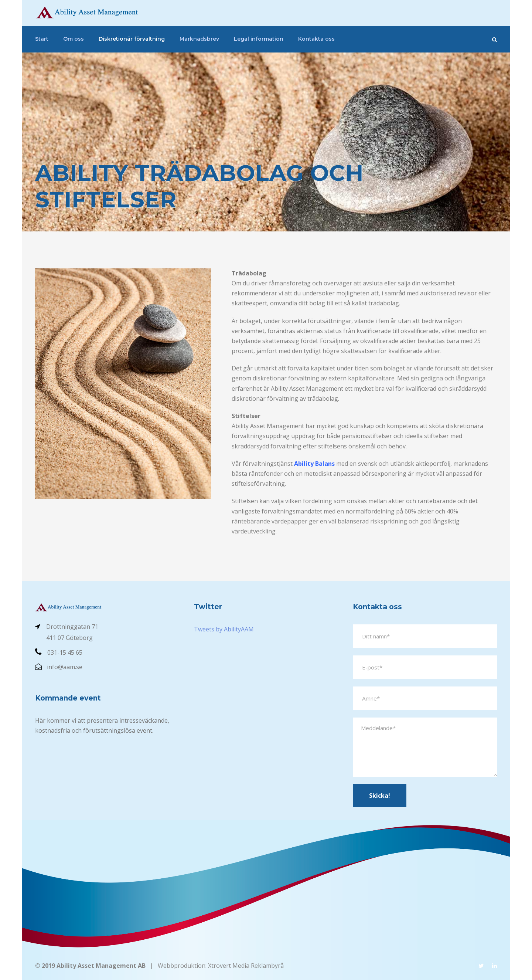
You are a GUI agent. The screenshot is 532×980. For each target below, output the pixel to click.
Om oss (74, 39)
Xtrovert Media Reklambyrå (246, 966)
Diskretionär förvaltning (132, 39)
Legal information (259, 39)
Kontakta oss (316, 39)
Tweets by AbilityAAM (224, 629)
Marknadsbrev (199, 39)
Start (42, 39)
